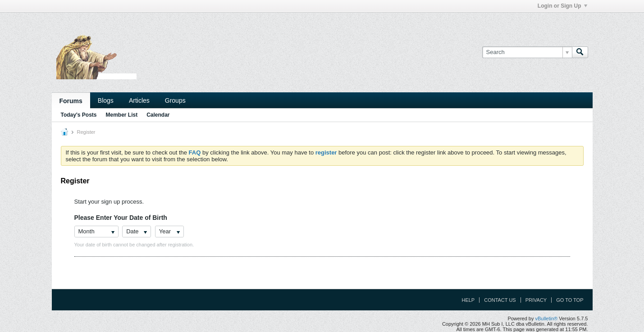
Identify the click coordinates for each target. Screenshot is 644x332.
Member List (122, 115)
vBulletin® (547, 318)
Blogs (106, 100)
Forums (71, 101)
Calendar (158, 115)
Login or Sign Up (562, 6)
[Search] (527, 52)
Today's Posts (79, 115)
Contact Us (500, 300)
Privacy (536, 300)
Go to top (570, 300)
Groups (175, 100)
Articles (139, 100)
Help (468, 300)
